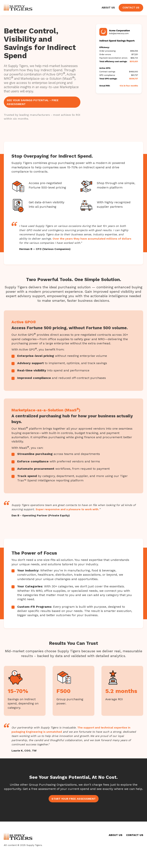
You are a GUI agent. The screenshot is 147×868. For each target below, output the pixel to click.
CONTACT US (135, 835)
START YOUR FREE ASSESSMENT (74, 799)
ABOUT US (116, 835)
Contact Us (131, 8)
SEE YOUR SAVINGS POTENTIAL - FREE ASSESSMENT (33, 102)
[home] (18, 6)
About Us (108, 8)
